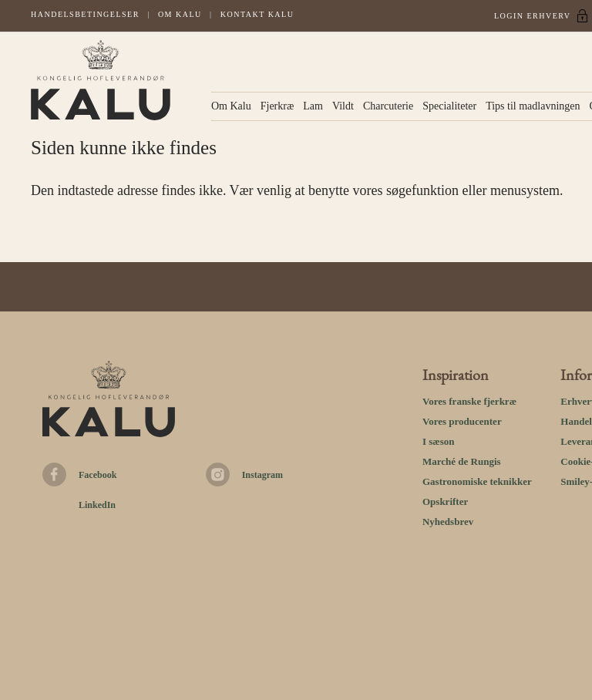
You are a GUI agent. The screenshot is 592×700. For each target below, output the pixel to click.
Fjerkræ (277, 106)
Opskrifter (445, 501)
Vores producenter (462, 421)
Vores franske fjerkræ (469, 401)
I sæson (439, 441)
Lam (313, 106)
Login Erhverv (533, 16)
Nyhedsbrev (448, 522)
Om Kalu (180, 14)
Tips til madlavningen (533, 106)
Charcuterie (388, 106)
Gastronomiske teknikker (477, 481)
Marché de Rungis (462, 461)
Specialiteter (449, 106)
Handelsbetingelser (85, 14)
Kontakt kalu (257, 14)
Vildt (343, 106)
